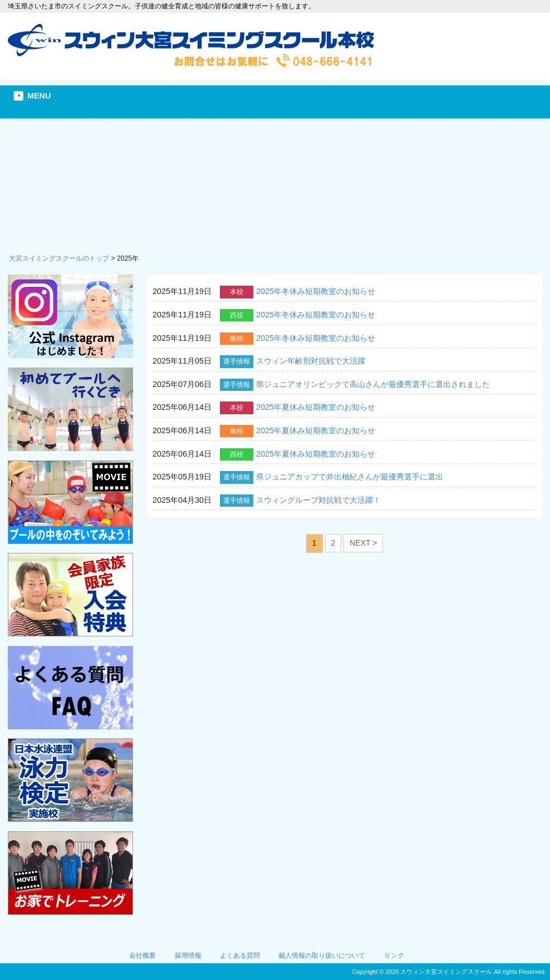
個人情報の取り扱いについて (322, 955)
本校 (237, 292)
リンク (394, 955)
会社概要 (143, 955)
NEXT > (363, 543)
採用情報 (188, 955)
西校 (237, 315)
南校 (237, 339)
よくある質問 (240, 955)
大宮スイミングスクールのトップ (59, 258)
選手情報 (237, 361)
